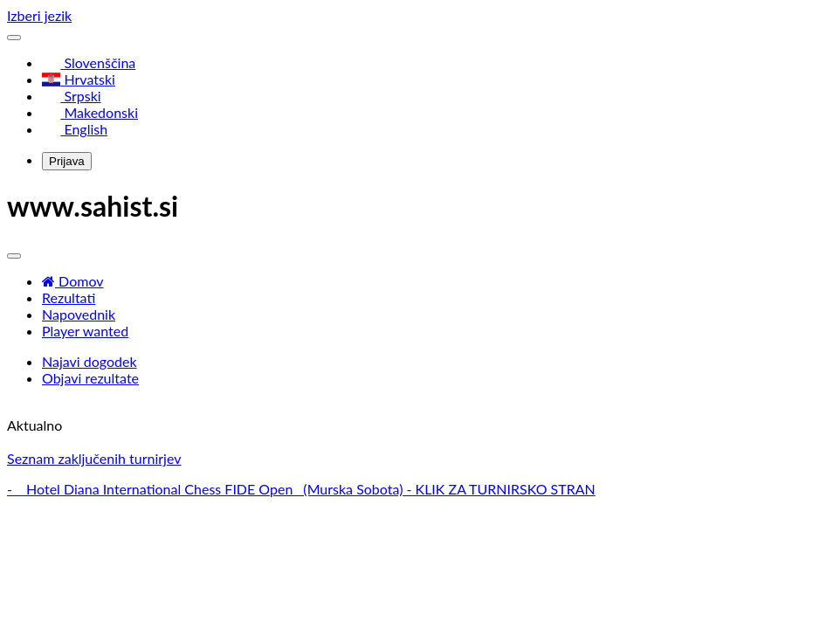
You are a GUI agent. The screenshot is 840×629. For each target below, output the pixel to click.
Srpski (72, 96)
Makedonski (90, 112)
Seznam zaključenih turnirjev (94, 458)
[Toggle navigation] (14, 38)
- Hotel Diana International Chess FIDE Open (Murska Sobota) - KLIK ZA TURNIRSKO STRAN (301, 489)
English (75, 129)
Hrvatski (79, 79)
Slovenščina (89, 62)
